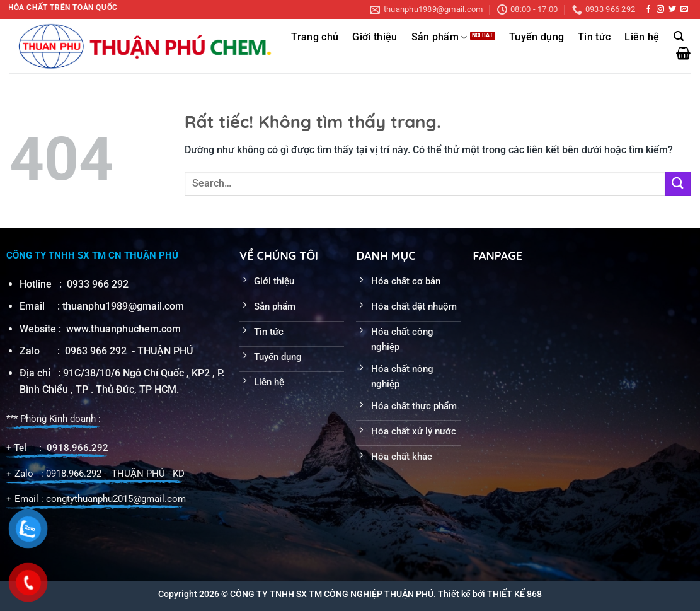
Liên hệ (642, 37)
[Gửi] (678, 184)
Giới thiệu (375, 37)
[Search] (679, 36)
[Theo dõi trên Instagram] (660, 9)
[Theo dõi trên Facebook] (648, 9)
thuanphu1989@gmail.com (123, 306)
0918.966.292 (77, 448)
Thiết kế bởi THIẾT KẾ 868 (490, 594)
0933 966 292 (98, 284)
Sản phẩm (439, 38)
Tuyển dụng (536, 37)
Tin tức (594, 37)
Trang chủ (315, 37)
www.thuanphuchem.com (125, 329)
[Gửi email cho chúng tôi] (684, 9)
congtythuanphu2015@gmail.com (116, 499)
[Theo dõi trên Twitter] (672, 9)
